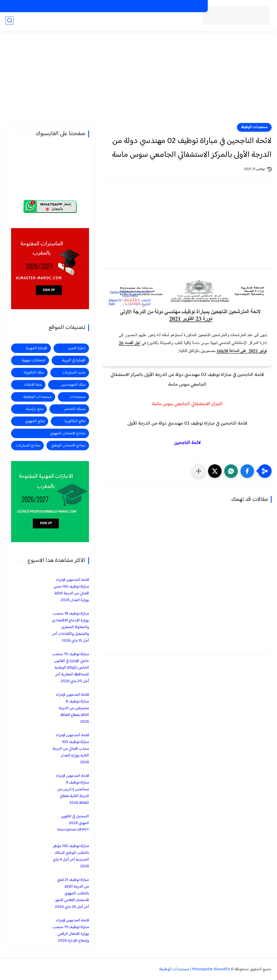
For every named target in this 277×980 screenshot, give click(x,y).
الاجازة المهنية (52, 22)
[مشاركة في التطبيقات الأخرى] (199, 471)
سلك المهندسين (73, 385)
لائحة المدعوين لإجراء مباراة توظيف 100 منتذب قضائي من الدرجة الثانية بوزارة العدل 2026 (71, 749)
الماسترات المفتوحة (187, 6)
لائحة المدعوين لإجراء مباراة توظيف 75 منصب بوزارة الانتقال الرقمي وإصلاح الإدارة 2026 (71, 931)
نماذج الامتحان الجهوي (68, 433)
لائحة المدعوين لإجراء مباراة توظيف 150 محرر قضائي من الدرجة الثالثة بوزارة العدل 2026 (71, 590)
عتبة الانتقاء (33, 385)
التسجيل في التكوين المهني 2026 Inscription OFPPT (73, 823)
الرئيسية (184, 22)
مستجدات (100, 22)
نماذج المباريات (28, 446)
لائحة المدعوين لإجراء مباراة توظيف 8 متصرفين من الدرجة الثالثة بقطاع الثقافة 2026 (72, 708)
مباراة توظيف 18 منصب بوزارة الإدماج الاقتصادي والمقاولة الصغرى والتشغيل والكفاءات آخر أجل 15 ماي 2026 (70, 627)
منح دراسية (97, 6)
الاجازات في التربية (124, 6)
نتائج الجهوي (35, 421)
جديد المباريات (125, 22)
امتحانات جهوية (34, 360)
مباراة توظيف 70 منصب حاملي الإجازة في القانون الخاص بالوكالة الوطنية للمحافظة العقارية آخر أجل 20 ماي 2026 (71, 668)
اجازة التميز (26, 22)
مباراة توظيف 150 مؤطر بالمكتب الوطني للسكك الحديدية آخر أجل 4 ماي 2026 (71, 856)
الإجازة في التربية (74, 360)
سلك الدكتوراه (34, 373)
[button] (247, 471)
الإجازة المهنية (37, 348)
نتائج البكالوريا (75, 421)
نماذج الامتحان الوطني (68, 446)
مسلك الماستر (75, 409)
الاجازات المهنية (155, 6)
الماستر (6, 22)
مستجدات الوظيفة (158, 22)
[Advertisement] (138, 81)
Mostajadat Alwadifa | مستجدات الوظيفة (194, 969)
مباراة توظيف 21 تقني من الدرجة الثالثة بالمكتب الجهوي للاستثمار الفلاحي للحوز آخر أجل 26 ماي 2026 (72, 893)
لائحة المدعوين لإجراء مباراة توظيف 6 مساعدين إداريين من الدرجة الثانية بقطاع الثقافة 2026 (72, 789)
